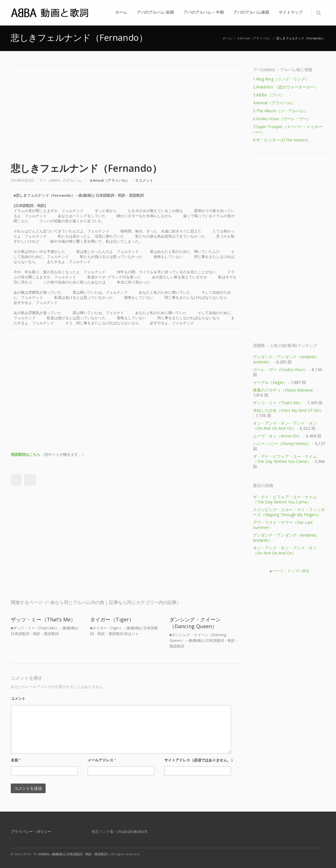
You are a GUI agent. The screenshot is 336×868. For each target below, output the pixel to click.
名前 (16, 760)
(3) (129, 831)
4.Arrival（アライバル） (255, 38)
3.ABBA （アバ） (269, 95)
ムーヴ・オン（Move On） (277, 436)
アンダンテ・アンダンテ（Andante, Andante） (285, 359)
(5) (140, 831)
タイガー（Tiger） (112, 619)
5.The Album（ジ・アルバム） (280, 111)
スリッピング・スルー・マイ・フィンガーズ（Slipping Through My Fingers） (289, 512)
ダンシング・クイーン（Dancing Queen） (195, 623)
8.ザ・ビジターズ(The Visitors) (281, 140)
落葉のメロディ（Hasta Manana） (284, 390)
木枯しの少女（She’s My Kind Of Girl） (288, 410)
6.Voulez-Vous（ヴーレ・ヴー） (282, 119)
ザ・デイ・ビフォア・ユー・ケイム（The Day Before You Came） (285, 459)
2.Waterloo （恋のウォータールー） (286, 87)
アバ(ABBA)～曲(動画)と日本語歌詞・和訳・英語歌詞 (70, 854)
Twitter (30, 480)
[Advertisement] (126, 111)
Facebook (16, 480)
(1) (119, 831)
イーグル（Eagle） (270, 382)
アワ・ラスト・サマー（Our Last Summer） (283, 525)
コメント (18, 698)
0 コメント (144, 180)
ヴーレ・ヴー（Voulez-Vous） (280, 370)
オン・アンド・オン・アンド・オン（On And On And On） (285, 426)
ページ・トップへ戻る (291, 571)
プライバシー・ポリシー (31, 831)
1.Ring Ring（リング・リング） (281, 79)
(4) (135, 831)
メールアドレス (102, 760)
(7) (145, 831)
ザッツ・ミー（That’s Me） (43, 619)
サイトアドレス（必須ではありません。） (199, 760)
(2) (124, 831)
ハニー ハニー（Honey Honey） (282, 443)
